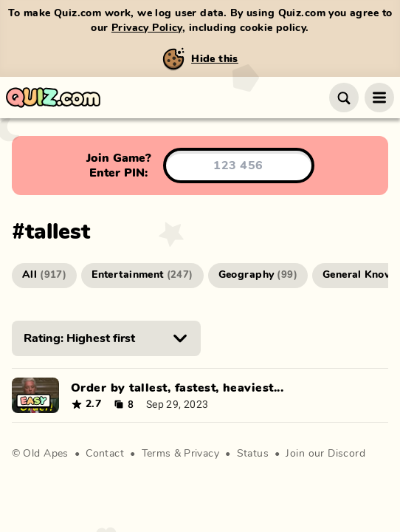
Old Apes (45, 454)
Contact (105, 454)
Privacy (201, 454)
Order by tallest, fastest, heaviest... (177, 388)
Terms (156, 454)
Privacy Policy (147, 28)
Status (253, 454)
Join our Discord (325, 454)
